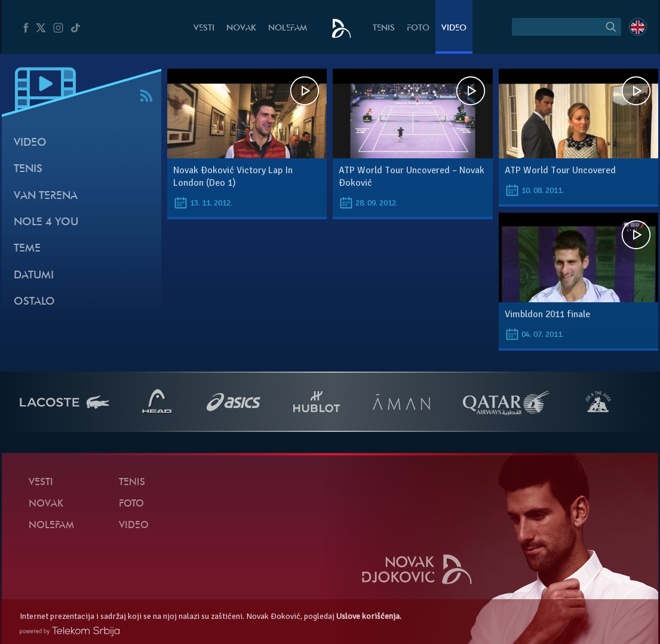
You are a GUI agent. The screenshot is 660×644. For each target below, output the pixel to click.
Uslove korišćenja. (369, 616)
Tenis (384, 28)
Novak (241, 28)
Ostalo (34, 302)
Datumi (34, 276)
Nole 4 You (46, 223)
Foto (418, 28)
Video (454, 28)
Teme (27, 249)
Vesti (204, 28)
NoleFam (288, 28)
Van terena (46, 196)
